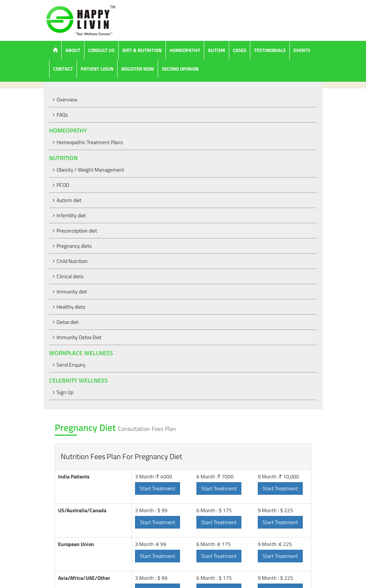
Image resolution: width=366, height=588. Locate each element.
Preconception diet (77, 230)
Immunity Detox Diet (79, 337)
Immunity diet (72, 291)
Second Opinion (180, 69)
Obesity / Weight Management (90, 170)
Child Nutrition (72, 261)
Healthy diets (71, 307)
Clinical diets (70, 276)
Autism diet (69, 200)
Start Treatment (158, 488)
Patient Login (97, 69)
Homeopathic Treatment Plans (90, 142)
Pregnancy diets (74, 246)
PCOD (63, 185)
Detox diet (68, 322)
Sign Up (65, 392)
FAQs (62, 115)
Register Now (138, 69)
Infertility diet (71, 215)
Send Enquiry (71, 365)
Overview (67, 99)
